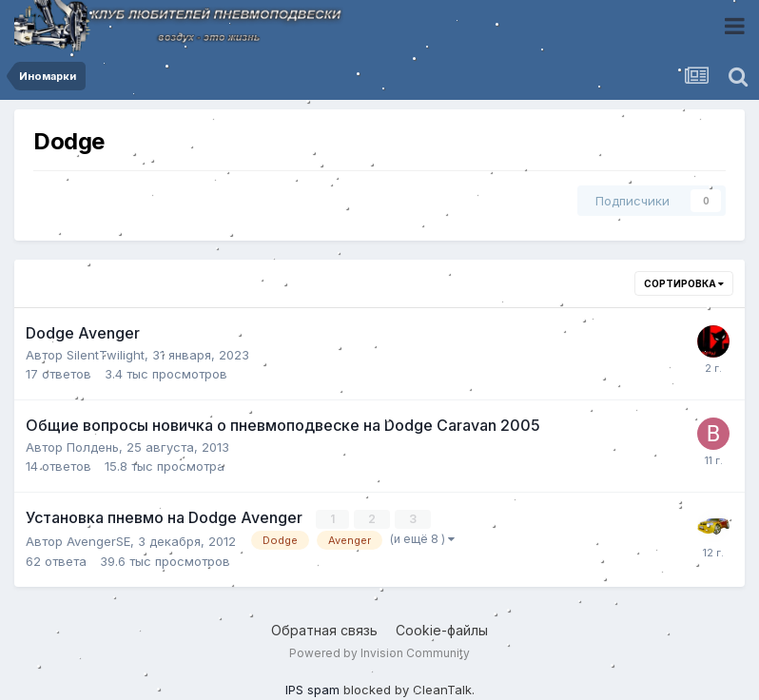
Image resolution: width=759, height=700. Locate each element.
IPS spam (312, 690)
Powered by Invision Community (379, 653)
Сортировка (684, 283)
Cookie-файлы (442, 630)
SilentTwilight (106, 355)
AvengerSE (98, 541)
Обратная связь (324, 630)
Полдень (93, 447)
